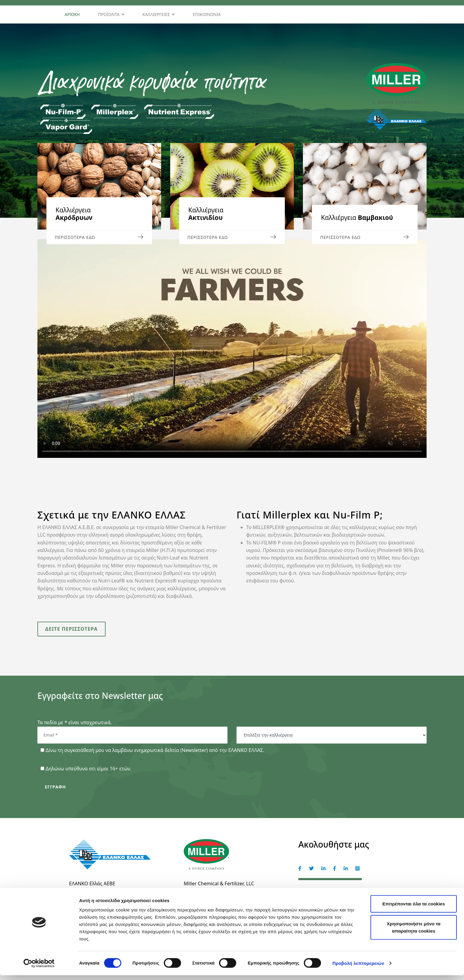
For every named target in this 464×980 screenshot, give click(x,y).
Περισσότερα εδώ (232, 237)
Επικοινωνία (207, 14)
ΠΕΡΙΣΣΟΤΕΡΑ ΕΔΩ (99, 237)
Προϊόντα (109, 14)
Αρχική (72, 14)
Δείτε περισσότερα (72, 630)
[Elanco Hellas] (335, 872)
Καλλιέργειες (156, 14)
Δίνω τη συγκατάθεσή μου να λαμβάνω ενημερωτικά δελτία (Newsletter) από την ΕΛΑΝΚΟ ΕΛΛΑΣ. (155, 752)
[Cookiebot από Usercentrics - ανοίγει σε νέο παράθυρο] (39, 968)
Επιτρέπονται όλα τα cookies (413, 909)
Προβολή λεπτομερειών (358, 968)
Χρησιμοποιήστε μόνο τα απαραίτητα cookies (414, 932)
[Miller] (300, 872)
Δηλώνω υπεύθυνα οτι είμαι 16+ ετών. (88, 771)
